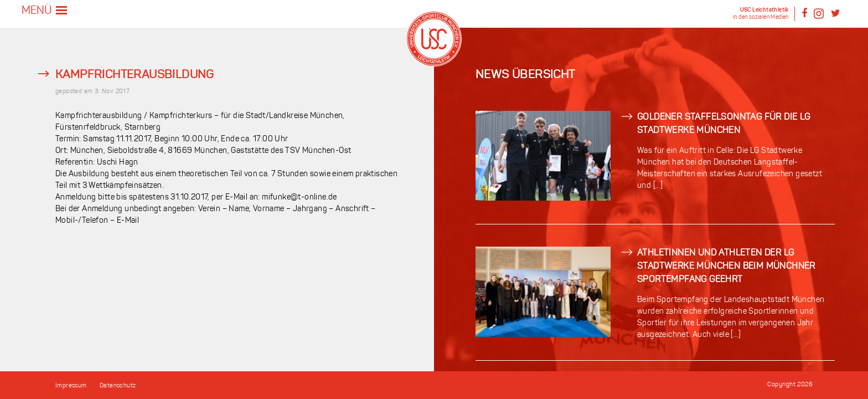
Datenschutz (118, 386)
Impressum (71, 386)
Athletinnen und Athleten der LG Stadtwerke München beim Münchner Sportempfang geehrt (726, 267)
